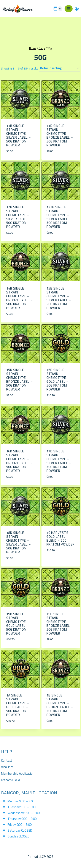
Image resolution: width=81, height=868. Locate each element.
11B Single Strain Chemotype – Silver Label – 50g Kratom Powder (19, 135)
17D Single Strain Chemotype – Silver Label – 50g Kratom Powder (59, 461)
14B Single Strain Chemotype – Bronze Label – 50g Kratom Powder (20, 298)
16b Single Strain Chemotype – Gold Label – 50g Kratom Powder (58, 380)
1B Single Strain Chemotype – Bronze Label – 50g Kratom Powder (60, 705)
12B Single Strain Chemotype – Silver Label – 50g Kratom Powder (19, 217)
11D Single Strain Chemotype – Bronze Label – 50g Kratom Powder (60, 135)
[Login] (77, 9)
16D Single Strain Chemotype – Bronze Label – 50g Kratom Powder (20, 461)
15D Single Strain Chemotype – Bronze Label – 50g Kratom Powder (20, 380)
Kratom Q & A (11, 780)
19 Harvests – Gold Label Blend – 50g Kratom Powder (61, 538)
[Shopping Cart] (58, 9)
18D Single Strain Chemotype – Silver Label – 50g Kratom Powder (19, 542)
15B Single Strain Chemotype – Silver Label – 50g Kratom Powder (59, 298)
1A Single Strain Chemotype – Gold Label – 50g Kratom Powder (18, 705)
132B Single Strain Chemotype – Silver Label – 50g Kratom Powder (59, 217)
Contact (7, 760)
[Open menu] (69, 9)
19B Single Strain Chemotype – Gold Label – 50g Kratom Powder (18, 624)
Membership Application (18, 773)
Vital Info (7, 767)
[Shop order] (60, 68)
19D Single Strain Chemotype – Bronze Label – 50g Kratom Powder (60, 624)
